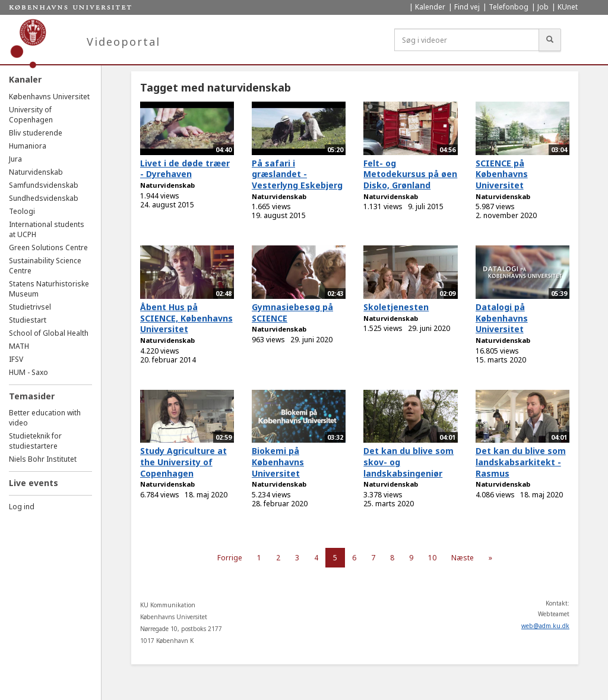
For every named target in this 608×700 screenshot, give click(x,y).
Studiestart (28, 320)
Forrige (230, 558)
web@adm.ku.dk (545, 626)
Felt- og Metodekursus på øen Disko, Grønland (410, 174)
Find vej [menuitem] (467, 7)
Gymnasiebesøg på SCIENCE (292, 313)
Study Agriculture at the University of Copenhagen (183, 462)
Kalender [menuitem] (430, 7)
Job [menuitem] (543, 7)
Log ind (22, 507)
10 (432, 558)
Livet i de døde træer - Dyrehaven (185, 169)
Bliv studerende (36, 133)
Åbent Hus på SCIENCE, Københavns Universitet (186, 318)
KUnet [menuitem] (568, 7)
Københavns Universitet (49, 97)
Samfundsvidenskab (44, 185)
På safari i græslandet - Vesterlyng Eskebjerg (297, 174)
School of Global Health (49, 333)
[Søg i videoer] (467, 40)
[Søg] (550, 40)
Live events (34, 483)
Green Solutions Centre (48, 247)
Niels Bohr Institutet (43, 459)
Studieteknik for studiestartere (35, 441)
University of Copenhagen (31, 115)
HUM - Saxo (28, 372)
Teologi (22, 211)
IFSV (16, 359)
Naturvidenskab (36, 172)
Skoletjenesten (396, 307)
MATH (19, 346)
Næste (463, 558)
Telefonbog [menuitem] (509, 7)
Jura (15, 159)
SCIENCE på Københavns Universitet (502, 174)
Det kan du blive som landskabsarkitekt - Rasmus (521, 462)
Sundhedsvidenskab (44, 198)
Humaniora (28, 146)
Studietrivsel (30, 307)
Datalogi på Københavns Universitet (502, 318)
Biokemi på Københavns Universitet (278, 462)
